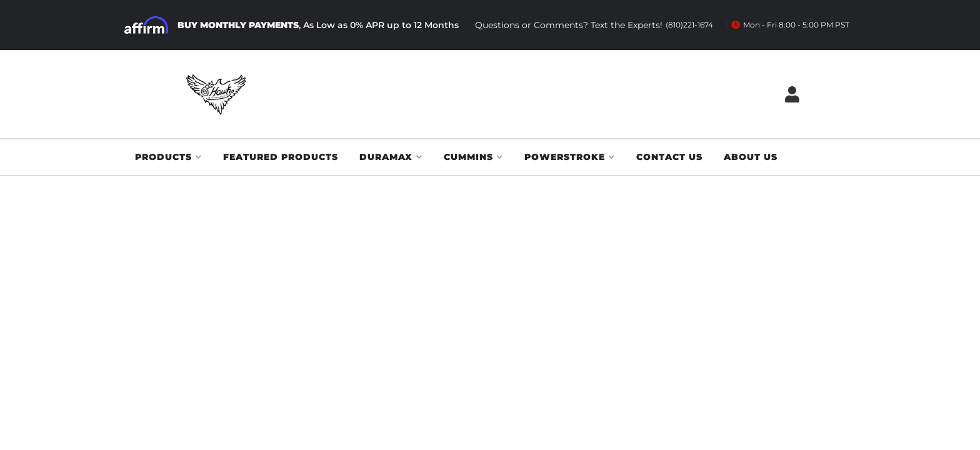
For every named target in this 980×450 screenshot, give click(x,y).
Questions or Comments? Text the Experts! (594, 25)
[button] (168, 157)
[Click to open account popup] (792, 94)
